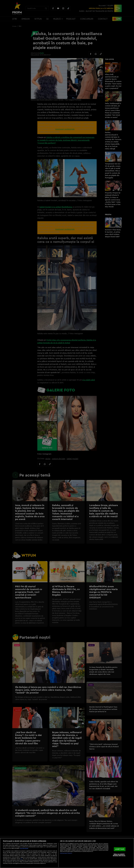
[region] (67, 853)
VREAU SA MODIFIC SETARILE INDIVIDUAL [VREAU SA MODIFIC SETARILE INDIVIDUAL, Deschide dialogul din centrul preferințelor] (119, 855)
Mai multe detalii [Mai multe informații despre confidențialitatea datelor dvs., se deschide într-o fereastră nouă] (24, 848)
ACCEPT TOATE (120, 849)
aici (21, 859)
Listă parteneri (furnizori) (66, 853)
